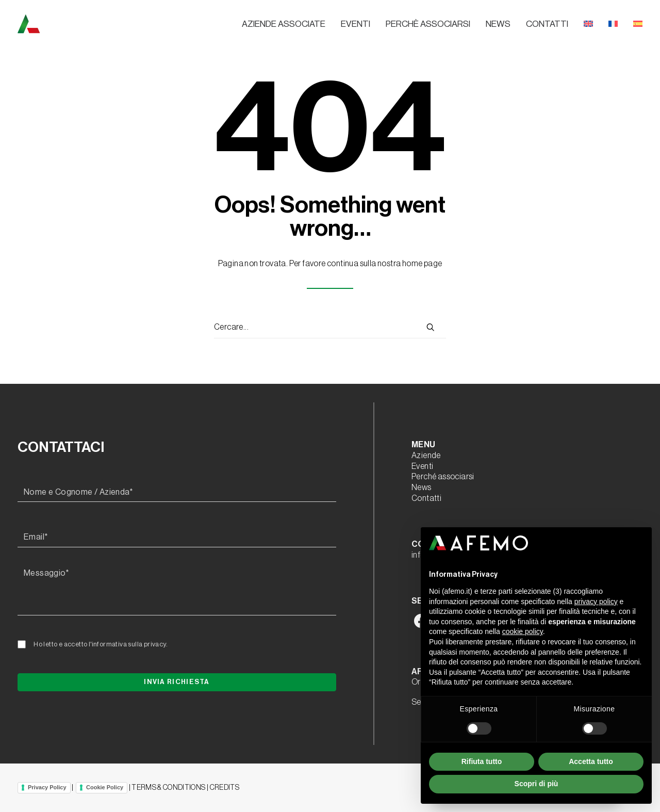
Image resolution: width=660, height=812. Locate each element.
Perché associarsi (443, 477)
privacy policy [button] (596, 602)
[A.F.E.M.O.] (82, 24)
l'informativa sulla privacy (127, 644)
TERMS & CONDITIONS (168, 788)
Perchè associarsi (428, 24)
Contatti (547, 24)
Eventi (356, 24)
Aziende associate (284, 24)
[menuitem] (287, 24)
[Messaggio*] (177, 590)
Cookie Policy (105, 787)
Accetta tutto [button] (591, 761)
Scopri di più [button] (537, 784)
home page (422, 264)
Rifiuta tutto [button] (482, 761)
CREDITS (225, 788)
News (498, 24)
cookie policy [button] (523, 631)
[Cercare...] (330, 328)
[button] (431, 327)
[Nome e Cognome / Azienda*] (177, 493)
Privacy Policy (47, 787)
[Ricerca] (330, 328)
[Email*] (177, 538)
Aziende (426, 456)
